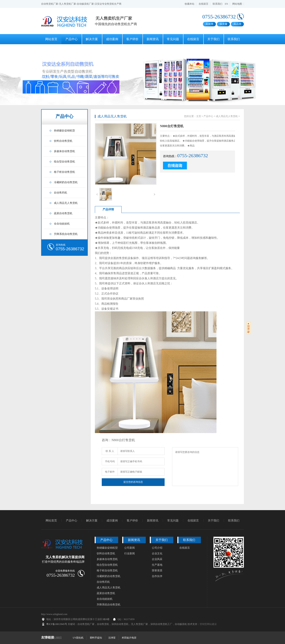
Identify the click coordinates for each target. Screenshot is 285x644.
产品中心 (72, 39)
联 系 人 (110, 451)
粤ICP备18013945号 (57, 624)
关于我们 (213, 39)
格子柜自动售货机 (64, 172)
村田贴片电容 (129, 638)
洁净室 (112, 638)
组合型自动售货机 (64, 162)
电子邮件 (110, 472)
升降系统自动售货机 (66, 234)
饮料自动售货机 (63, 141)
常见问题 (173, 39)
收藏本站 (190, 4)
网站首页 (51, 39)
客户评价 (132, 39)
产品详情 (108, 209)
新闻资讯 (153, 39)
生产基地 (157, 565)
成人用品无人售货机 (66, 203)
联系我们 (217, 4)
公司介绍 (157, 548)
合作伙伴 (157, 576)
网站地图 (237, 4)
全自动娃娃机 (62, 224)
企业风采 (157, 559)
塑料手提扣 (96, 638)
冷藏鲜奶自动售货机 (66, 182)
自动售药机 (61, 193)
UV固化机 (78, 638)
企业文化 (157, 553)
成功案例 (112, 39)
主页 (199, 116)
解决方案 (92, 39)
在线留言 (204, 4)
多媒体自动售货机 (64, 151)
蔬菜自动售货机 (63, 213)
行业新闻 (130, 553)
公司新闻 (130, 548)
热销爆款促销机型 (64, 131)
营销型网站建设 (208, 624)
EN (226, 4)
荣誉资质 (157, 570)
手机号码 (110, 461)
